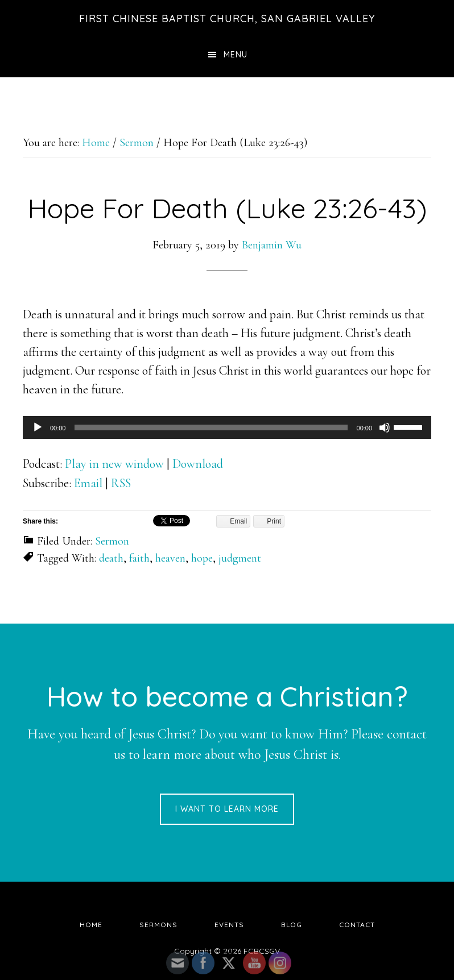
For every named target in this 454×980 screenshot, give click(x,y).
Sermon (112, 541)
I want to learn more (227, 809)
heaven (170, 558)
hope (202, 558)
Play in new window (114, 464)
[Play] (38, 427)
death (111, 558)
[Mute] (385, 427)
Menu (236, 55)
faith (139, 558)
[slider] (211, 427)
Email (88, 483)
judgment (240, 558)
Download (198, 464)
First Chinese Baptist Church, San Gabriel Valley (227, 18)
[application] (227, 427)
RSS (121, 483)
